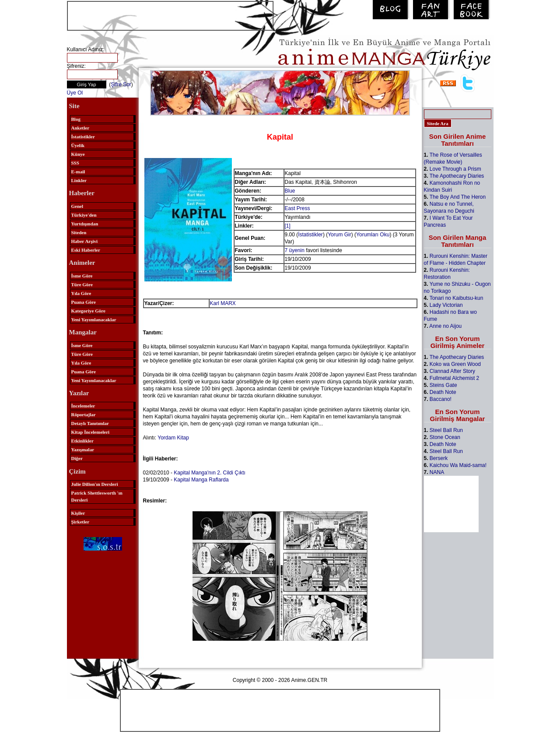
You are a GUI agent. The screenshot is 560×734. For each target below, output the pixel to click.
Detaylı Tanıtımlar (90, 423)
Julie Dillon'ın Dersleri (95, 484)
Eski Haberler (86, 250)
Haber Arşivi (85, 241)
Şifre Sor (121, 84)
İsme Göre (82, 276)
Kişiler (78, 513)
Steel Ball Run (446, 430)
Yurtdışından (85, 224)
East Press (297, 208)
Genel (77, 206)
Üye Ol (75, 93)
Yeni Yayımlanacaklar (94, 320)
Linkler (79, 180)
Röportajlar (84, 414)
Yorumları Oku (373, 235)
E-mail (78, 172)
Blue (290, 191)
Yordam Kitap (173, 438)
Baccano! (441, 399)
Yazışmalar (83, 450)
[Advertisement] (170, 15)
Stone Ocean (445, 437)
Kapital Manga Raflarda (201, 480)
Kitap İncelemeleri (91, 432)
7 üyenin (295, 250)
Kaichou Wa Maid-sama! (458, 465)
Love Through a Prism (455, 169)
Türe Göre (82, 284)
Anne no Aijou (445, 326)
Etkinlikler (82, 441)
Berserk (439, 458)
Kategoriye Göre (88, 311)
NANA (437, 472)
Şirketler (80, 522)
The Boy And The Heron (458, 197)
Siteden (79, 232)
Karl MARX (223, 303)
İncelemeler (83, 406)
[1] (288, 226)
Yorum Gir (339, 235)
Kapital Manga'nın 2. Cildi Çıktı (210, 473)
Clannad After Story (452, 371)
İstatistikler (83, 137)
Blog (76, 119)
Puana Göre (84, 302)
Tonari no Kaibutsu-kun (457, 298)
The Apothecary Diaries (457, 176)
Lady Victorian (446, 305)
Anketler (80, 128)
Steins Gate (443, 385)
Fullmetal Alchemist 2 (454, 378)
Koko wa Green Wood (455, 364)
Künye (78, 154)
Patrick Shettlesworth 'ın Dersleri (97, 496)
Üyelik (78, 145)
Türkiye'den (84, 215)
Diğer (77, 458)
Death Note (443, 392)
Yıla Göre (81, 293)
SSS (75, 163)
